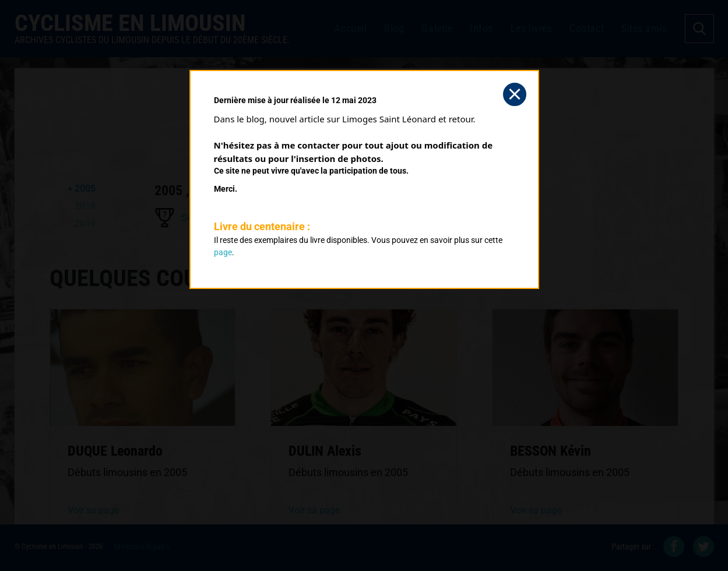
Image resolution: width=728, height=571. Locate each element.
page (223, 252)
